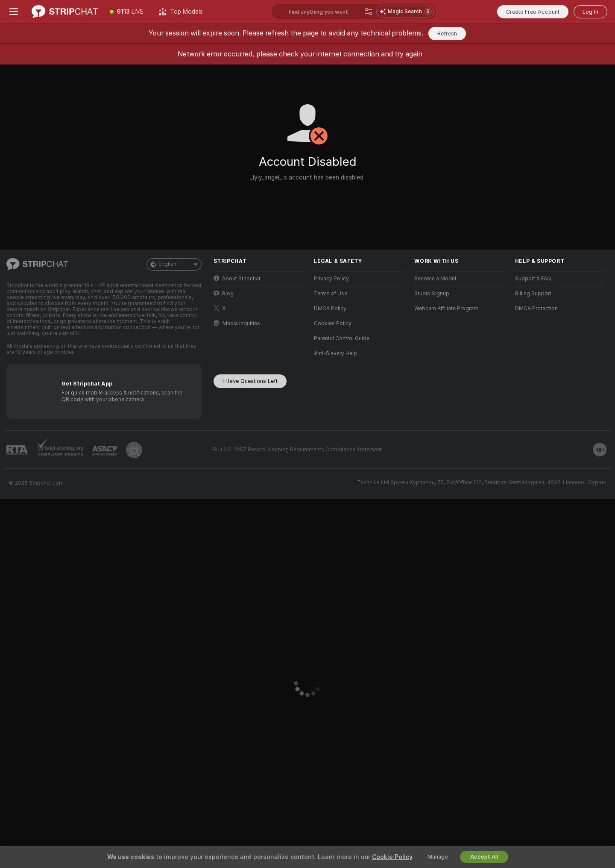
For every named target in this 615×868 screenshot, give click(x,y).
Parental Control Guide (342, 338)
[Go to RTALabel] (17, 450)
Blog (224, 293)
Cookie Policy (392, 857)
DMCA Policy (330, 309)
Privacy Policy (331, 279)
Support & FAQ (533, 279)
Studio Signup (432, 294)
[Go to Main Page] (65, 12)
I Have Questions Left (250, 381)
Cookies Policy (333, 324)
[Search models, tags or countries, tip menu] (325, 12)
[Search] (369, 12)
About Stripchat (237, 278)
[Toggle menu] (14, 12)
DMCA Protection (536, 309)
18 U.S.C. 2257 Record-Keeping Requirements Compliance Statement (297, 450)
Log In (590, 12)
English (174, 264)
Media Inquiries (237, 323)
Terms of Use (331, 294)
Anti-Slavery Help (335, 353)
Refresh (447, 34)
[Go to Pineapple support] (134, 450)
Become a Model (435, 279)
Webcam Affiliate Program (446, 309)
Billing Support (533, 294)
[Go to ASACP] (105, 451)
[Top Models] (181, 12)
